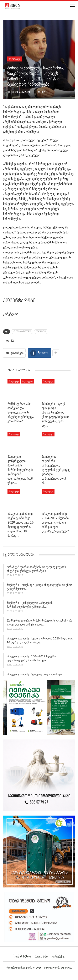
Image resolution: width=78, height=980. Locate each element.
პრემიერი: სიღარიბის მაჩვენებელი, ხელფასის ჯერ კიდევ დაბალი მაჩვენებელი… (39, 623)
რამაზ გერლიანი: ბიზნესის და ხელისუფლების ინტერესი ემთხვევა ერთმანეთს (36, 570)
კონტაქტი (58, 956)
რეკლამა (41, 956)
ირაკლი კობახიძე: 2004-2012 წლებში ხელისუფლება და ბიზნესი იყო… (31, 659)
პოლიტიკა (14, 59)
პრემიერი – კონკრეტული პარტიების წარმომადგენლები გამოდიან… (30, 605)
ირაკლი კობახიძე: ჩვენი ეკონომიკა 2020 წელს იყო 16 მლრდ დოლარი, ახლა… (40, 641)
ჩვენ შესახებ (22, 956)
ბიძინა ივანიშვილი (22, 332)
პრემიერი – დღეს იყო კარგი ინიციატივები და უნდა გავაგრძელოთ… (39, 587)
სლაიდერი (28, 381)
